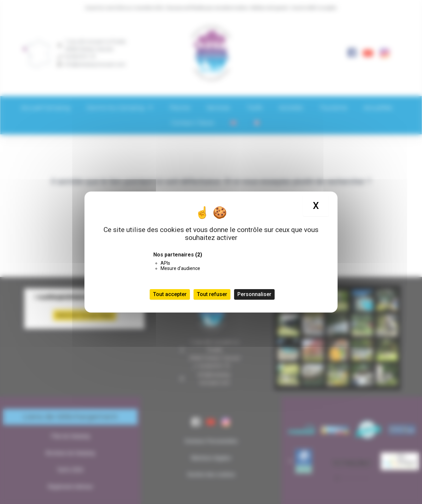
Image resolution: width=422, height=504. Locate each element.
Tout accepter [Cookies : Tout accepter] (170, 294)
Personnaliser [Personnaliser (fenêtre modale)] (254, 294)
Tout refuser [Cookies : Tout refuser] (212, 294)
